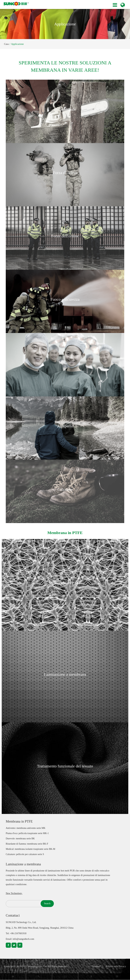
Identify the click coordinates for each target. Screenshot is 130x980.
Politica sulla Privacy (116, 966)
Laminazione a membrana (65, 674)
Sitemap (96, 966)
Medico (65, 363)
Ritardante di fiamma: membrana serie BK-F (27, 844)
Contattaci (13, 915)
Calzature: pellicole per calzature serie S (25, 854)
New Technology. (14, 893)
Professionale (65, 109)
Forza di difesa (65, 173)
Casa (6, 44)
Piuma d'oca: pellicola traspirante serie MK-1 (27, 833)
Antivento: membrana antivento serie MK (26, 828)
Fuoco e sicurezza (65, 299)
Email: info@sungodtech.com (20, 939)
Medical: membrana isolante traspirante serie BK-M (30, 849)
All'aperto (65, 426)
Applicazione (18, 44)
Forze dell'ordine (65, 236)
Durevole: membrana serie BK (20, 839)
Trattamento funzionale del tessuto (65, 766)
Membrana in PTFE (65, 583)
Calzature (65, 489)
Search (47, 903)
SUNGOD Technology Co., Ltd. (32, 966)
